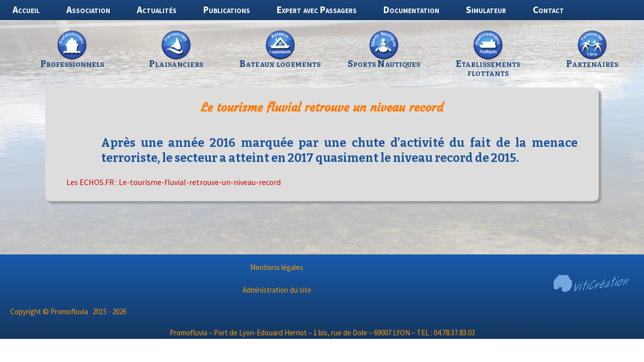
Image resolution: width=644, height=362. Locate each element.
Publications (227, 10)
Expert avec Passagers (317, 10)
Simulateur (486, 10)
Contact (548, 10)
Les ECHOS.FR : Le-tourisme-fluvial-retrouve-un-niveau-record (174, 182)
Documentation (411, 10)
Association (88, 10)
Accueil (26, 10)
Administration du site (277, 290)
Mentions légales (277, 267)
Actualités (157, 10)
